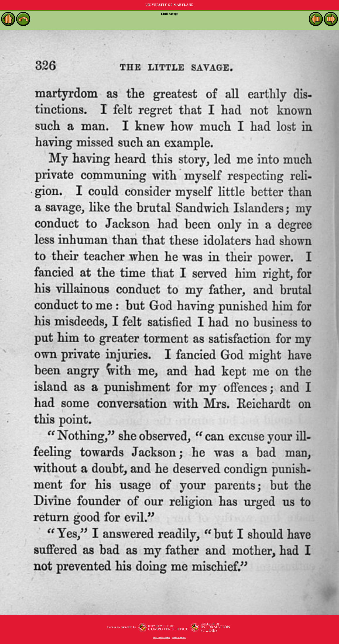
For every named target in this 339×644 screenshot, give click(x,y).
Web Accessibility (162, 638)
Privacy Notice (179, 638)
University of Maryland (169, 5)
